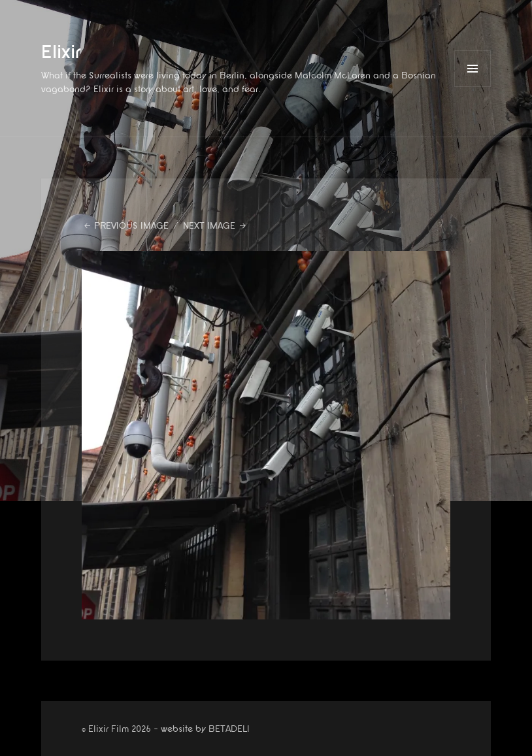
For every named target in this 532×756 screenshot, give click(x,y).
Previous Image (131, 226)
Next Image (209, 226)
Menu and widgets (473, 87)
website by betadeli (10, 746)
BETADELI (229, 729)
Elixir (61, 53)
